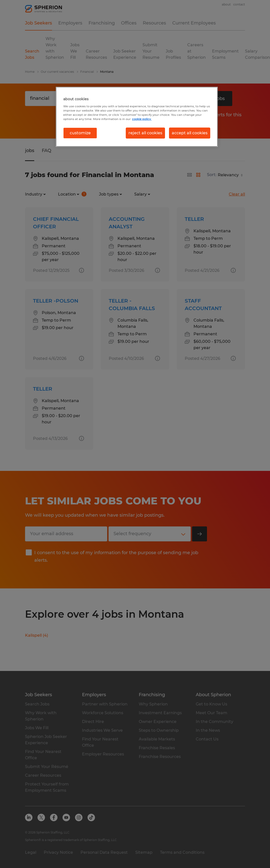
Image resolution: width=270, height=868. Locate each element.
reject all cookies (145, 133)
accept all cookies (190, 133)
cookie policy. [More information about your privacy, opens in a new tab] (142, 119)
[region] (137, 117)
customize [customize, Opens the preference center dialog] (80, 133)
